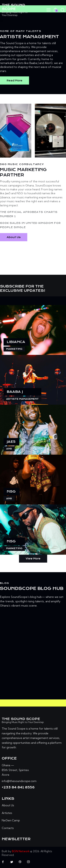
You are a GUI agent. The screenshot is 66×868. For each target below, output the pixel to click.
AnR (9, 449)
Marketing (14, 349)
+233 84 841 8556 (18, 787)
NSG (11, 491)
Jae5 (11, 442)
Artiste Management (22, 399)
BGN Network (21, 851)
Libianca (16, 342)
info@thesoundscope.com (19, 781)
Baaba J (15, 392)
